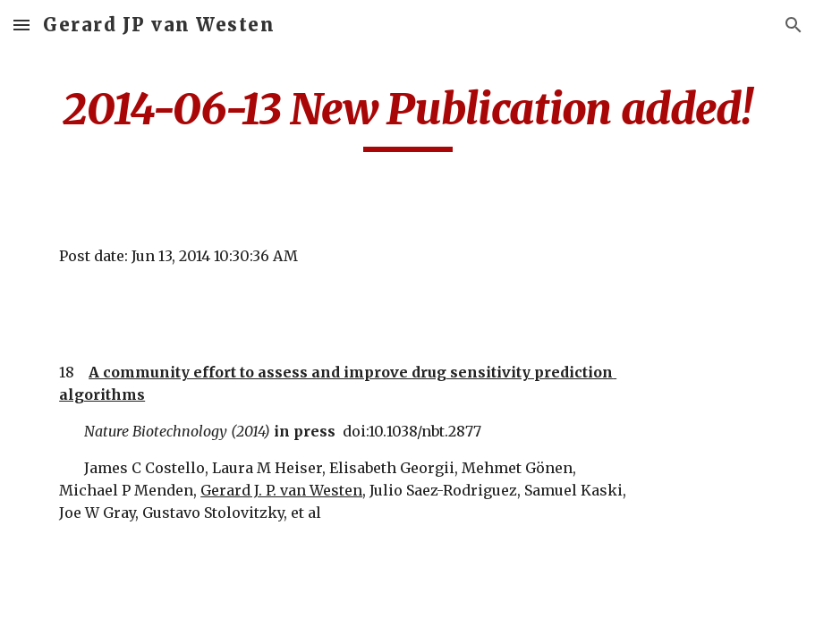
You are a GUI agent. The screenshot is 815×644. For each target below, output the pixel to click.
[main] (407, 117)
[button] (21, 25)
